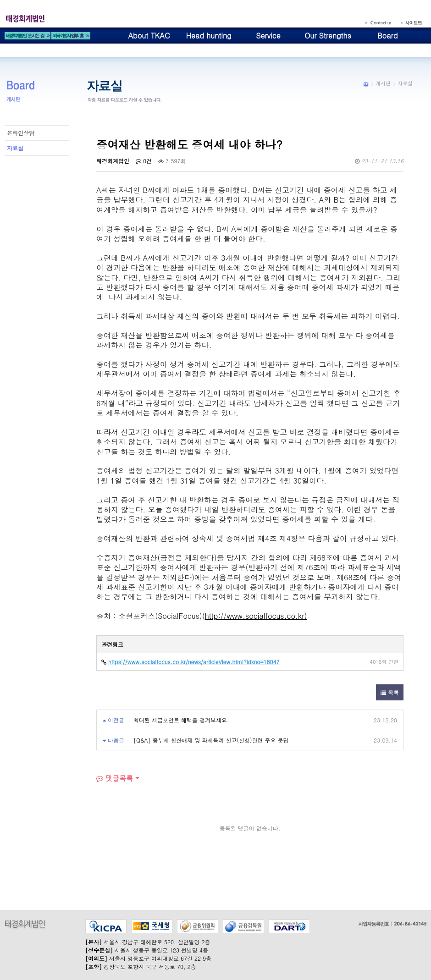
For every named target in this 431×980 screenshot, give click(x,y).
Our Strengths (328, 36)
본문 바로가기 (0, 0)
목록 (390, 692)
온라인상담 (21, 133)
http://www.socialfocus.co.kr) (256, 616)
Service (268, 36)
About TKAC (149, 36)
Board (388, 36)
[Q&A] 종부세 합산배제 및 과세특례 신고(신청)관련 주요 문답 (211, 740)
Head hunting (208, 36)
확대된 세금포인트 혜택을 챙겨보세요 (180, 720)
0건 (144, 161)
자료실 (15, 148)
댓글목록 (115, 778)
